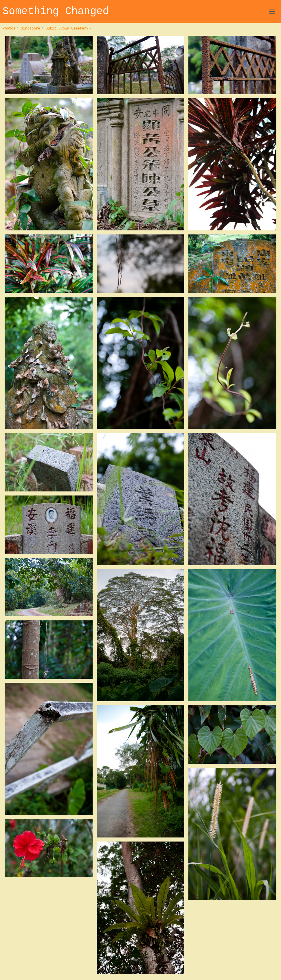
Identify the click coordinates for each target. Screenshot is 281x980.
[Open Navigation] (272, 12)
